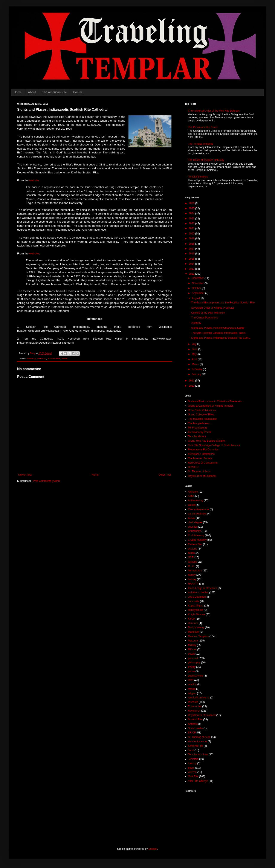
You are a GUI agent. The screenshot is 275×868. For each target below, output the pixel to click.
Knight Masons (196, 614)
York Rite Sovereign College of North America (214, 445)
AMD (191, 496)
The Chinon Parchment (204, 318)
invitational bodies (198, 592)
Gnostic (192, 562)
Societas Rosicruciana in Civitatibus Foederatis (215, 401)
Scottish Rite (54, 358)
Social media (195, 728)
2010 (192, 386)
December (198, 278)
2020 (192, 234)
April (195, 359)
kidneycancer (196, 610)
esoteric (192, 549)
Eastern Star (195, 544)
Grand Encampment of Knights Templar (211, 406)
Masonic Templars (198, 636)
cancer (192, 505)
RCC (191, 680)
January (197, 374)
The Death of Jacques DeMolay (206, 160)
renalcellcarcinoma (199, 698)
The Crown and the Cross (203, 127)
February (197, 369)
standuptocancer (198, 741)
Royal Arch (194, 711)
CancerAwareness (199, 509)
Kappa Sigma (196, 606)
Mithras (192, 649)
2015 (192, 259)
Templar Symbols (198, 177)
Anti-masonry (196, 501)
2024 (192, 213)
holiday (192, 579)
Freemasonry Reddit (200, 432)
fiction (191, 553)
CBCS (192, 518)
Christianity (194, 531)
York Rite (193, 776)
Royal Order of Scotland (202, 476)
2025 (192, 208)
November (198, 283)
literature (193, 623)
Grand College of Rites (201, 415)
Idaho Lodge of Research (202, 588)
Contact (78, 92)
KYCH (192, 619)
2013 (192, 269)
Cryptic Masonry (197, 540)
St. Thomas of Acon (199, 472)
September (199, 293)
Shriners (193, 724)
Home (18, 92)
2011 (192, 381)
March (196, 364)
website (34, 180)
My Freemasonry (198, 428)
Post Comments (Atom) (46, 481)
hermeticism (195, 571)
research (41, 358)
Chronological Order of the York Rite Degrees (214, 111)
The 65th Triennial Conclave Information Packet (218, 333)
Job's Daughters (197, 597)
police (191, 671)
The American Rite (54, 92)
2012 (192, 274)
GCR (191, 557)
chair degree (195, 522)
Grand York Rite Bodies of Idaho (206, 441)
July (195, 344)
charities (193, 527)
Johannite (194, 601)
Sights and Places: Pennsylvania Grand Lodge (218, 328)
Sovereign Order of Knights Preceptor (213, 308)
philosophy (194, 663)
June (195, 349)
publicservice (195, 676)
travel (64, 358)
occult (191, 654)
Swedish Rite (196, 746)
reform (192, 689)
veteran (192, 772)
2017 (192, 249)
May (195, 354)
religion (192, 693)
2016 (192, 254)
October (197, 288)
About (32, 92)
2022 (192, 224)
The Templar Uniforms (201, 144)
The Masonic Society (200, 458)
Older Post (165, 475)
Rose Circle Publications (202, 410)
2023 (192, 219)
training (192, 763)
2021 (192, 228)
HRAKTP (193, 467)
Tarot (191, 750)
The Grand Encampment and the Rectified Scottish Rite (223, 303)
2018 (192, 244)
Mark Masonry (196, 628)
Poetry (192, 667)
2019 (192, 239)
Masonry (31, 358)
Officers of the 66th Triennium (208, 313)
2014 (192, 264)
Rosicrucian (195, 706)
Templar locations (198, 755)
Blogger (153, 849)
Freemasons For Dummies (203, 450)
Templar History (197, 436)
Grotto (192, 566)
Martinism (194, 632)
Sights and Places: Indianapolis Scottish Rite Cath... (221, 338)
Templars (193, 759)
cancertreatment (197, 514)
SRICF (192, 733)
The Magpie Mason (199, 423)
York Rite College (198, 781)
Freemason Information (201, 454)
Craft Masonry (196, 536)
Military (192, 645)
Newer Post (25, 475)
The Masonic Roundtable (202, 419)
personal (193, 658)
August (196, 298)
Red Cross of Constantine (203, 463)
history (192, 575)
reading (192, 684)
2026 (192, 203)
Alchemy (196, 323)
